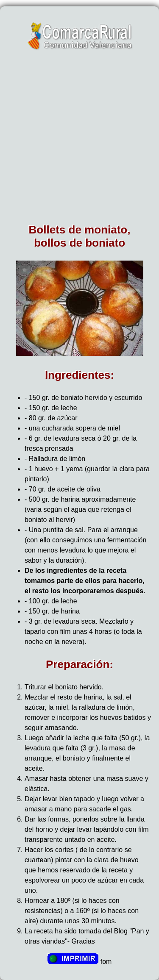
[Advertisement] (79, 140)
